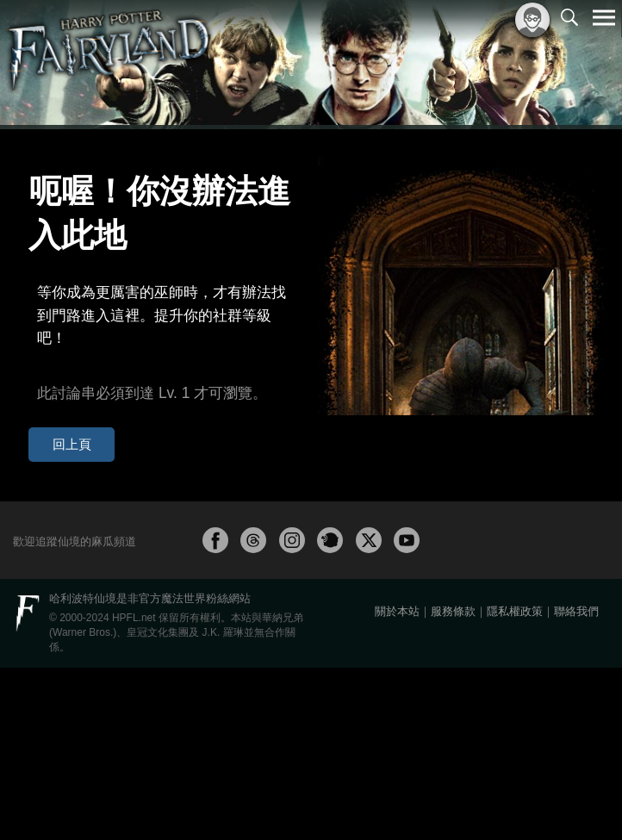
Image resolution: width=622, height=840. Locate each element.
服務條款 (453, 784)
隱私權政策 (515, 784)
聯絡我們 (576, 784)
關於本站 (397, 784)
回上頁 (59, 355)
